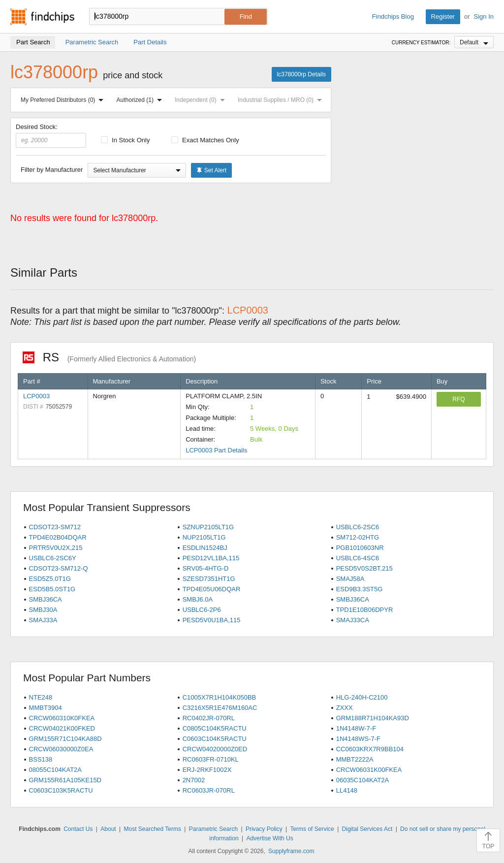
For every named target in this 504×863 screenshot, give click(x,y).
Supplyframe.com (291, 851)
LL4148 (347, 790)
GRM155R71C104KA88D (65, 739)
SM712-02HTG (358, 537)
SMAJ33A (43, 620)
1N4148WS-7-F (358, 739)
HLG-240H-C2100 (362, 697)
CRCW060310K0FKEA (62, 718)
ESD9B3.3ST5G (360, 589)
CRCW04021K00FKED (62, 728)
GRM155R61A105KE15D (65, 780)
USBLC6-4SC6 (358, 558)
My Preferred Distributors (64, 100)
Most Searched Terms (152, 829)
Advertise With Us (269, 838)
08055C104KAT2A (55, 770)
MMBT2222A (355, 759)
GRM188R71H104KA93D (373, 718)
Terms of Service (312, 829)
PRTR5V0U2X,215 (56, 548)
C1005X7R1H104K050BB (220, 697)
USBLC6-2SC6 (358, 527)
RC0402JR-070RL (209, 718)
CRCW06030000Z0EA (61, 749)
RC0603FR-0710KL (211, 759)
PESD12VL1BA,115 (211, 558)
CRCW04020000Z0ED (215, 749)
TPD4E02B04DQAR (58, 537)
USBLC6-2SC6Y (53, 558)
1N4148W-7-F (356, 728)
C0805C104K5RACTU (215, 728)
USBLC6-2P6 (202, 610)
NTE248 (41, 697)
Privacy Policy (264, 829)
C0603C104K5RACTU (215, 739)
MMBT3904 (46, 708)
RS (109, 357)
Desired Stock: (51, 135)
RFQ (458, 399)
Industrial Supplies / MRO (282, 100)
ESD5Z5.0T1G (50, 579)
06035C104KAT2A (362, 780)
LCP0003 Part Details (216, 450)
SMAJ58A (350, 579)
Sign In (484, 16)
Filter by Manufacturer (52, 170)
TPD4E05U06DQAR (212, 589)
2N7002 (194, 780)
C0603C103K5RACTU (61, 790)
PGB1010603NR (360, 548)
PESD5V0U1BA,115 (212, 620)
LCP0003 (36, 396)
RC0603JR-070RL (209, 790)
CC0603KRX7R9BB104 (370, 749)
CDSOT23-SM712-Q (59, 568)
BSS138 (41, 759)
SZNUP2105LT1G (208, 527)
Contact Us (78, 829)
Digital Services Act (367, 829)
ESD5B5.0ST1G (52, 589)
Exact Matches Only (205, 140)
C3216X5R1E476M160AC (220, 708)
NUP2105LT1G (204, 537)
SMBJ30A (43, 610)
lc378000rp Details (301, 74)
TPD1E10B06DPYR (365, 610)
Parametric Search (213, 829)
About (108, 829)
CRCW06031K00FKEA (369, 770)
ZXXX (345, 708)
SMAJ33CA (353, 620)
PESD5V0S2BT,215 (364, 568)
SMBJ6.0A (198, 599)
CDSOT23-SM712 (55, 527)
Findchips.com (42, 17)
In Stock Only (126, 140)
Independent (202, 100)
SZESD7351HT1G (209, 579)
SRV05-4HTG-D (206, 568)
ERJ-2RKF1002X (207, 770)
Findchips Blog (393, 16)
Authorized (141, 100)
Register (443, 16)
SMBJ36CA (46, 599)
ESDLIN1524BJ (205, 548)
